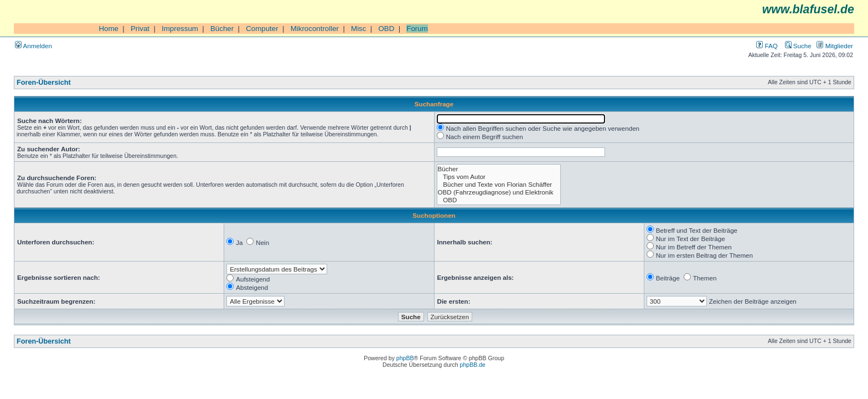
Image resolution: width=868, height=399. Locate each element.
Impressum (180, 29)
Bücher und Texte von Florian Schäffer (499, 185)
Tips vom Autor (499, 177)
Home (108, 29)
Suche (798, 46)
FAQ (767, 46)
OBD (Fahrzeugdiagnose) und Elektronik (499, 192)
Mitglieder (835, 46)
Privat (140, 29)
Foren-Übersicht (44, 83)
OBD (386, 29)
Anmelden (33, 46)
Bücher (222, 29)
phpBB (405, 358)
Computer (262, 29)
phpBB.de (473, 365)
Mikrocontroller (315, 29)
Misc (358, 29)
